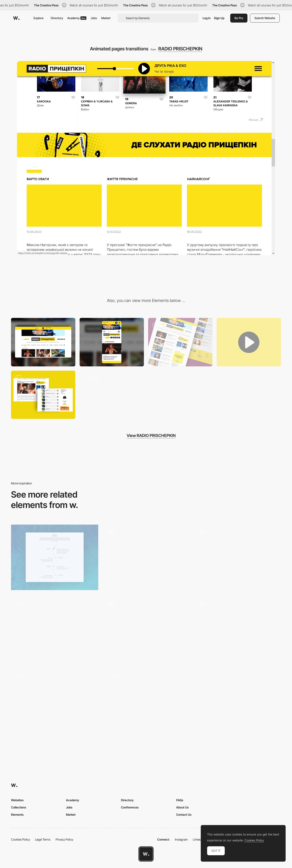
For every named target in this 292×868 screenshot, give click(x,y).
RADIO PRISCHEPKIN (180, 49)
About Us (182, 807)
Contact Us (184, 815)
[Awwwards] (16, 18)
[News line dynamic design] (180, 342)
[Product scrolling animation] (55, 629)
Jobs (94, 18)
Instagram (181, 839)
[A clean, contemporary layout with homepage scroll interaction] (146, 557)
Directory (57, 18)
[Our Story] (55, 557)
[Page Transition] (55, 701)
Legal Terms (43, 839)
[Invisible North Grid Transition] (146, 629)
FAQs (180, 800)
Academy (77, 18)
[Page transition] (237, 557)
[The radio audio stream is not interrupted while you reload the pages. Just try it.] (249, 342)
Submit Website (265, 18)
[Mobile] (112, 342)
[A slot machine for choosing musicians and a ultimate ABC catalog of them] (112, 395)
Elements (17, 815)
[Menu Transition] (146, 701)
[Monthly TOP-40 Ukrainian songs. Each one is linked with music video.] (43, 395)
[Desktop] (43, 342)
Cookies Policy (20, 839)
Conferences (130, 807)
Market (106, 18)
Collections (19, 807)
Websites (17, 800)
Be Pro (239, 18)
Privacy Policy (64, 839)
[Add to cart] (237, 629)
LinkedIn (198, 839)
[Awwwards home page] (146, 854)
